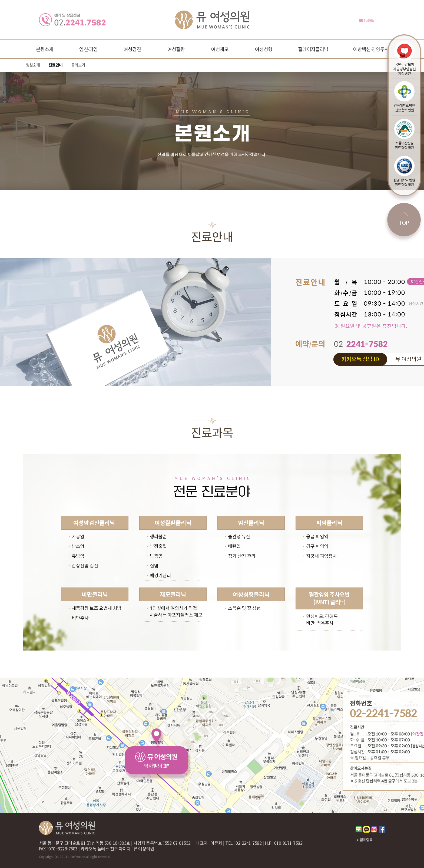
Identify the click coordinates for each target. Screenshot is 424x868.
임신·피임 (88, 49)
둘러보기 (78, 65)
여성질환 (176, 49)
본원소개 (45, 49)
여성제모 (220, 49)
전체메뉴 (369, 20)
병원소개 (33, 65)
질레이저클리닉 (313, 49)
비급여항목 (365, 840)
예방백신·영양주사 (371, 49)
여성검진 (132, 49)
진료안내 (55, 65)
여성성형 (264, 49)
